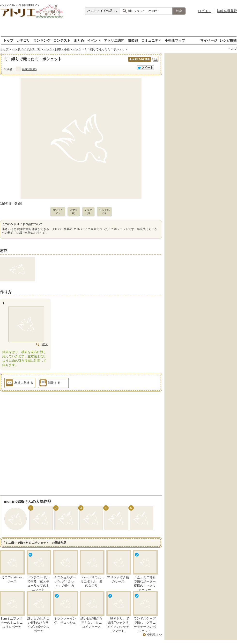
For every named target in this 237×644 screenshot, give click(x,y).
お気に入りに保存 (139, 62)
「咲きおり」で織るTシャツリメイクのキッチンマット (118, 625)
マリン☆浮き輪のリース (118, 579)
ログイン (205, 11)
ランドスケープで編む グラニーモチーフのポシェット (145, 625)
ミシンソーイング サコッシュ (65, 621)
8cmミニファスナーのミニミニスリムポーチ (12, 623)
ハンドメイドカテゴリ (26, 49)
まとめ (79, 40)
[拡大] (45, 344)
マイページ (209, 40)
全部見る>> (155, 635)
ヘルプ (233, 49)
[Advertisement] (119, 29)
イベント (94, 40)
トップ (8, 40)
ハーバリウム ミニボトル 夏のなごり (92, 581)
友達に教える (19, 383)
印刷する (50, 383)
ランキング (42, 40)
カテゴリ (23, 40)
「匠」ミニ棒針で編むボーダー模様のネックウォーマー (145, 583)
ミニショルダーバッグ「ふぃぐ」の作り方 (65, 581)
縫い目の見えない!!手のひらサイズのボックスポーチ (38, 625)
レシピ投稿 (228, 40)
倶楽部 (133, 40)
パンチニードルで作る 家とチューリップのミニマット (38, 583)
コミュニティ (151, 40)
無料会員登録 (227, 11)
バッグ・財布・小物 (57, 49)
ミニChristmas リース (13, 579)
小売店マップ (175, 40)
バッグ (77, 49)
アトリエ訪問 (114, 40)
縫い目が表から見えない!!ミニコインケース (92, 623)
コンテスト (62, 40)
